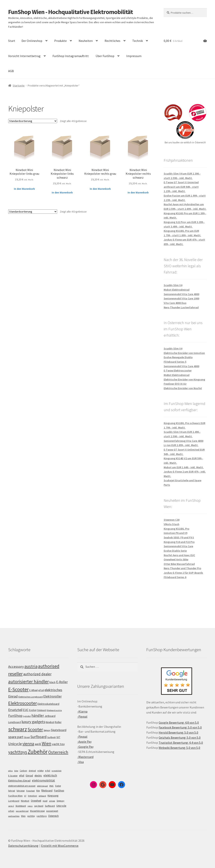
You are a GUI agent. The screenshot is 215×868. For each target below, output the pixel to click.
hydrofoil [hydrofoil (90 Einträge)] (27, 716)
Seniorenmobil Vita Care (178, 546)
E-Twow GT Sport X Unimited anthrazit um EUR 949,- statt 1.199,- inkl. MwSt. (181, 187)
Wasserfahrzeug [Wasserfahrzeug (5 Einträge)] (37, 811)
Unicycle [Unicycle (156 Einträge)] (15, 744)
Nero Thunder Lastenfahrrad (181, 307)
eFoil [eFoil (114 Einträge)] (41, 690)
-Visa (80, 762)
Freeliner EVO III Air (175, 384)
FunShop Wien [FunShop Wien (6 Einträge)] (15, 796)
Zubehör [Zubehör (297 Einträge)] (38, 752)
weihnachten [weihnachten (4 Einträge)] (14, 816)
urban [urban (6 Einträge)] (11, 811)
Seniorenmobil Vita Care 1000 (181, 298)
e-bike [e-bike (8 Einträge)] (40, 771)
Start (12, 41)
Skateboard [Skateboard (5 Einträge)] (21, 806)
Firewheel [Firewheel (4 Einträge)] (30, 791)
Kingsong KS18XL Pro (176, 529)
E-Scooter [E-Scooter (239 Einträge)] (18, 689)
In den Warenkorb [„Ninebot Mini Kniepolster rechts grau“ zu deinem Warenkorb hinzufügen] (100, 189)
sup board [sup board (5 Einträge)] (39, 806)
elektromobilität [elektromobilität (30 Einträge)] (44, 780)
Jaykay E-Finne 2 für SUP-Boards (183, 573)
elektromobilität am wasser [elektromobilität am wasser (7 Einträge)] (22, 786)
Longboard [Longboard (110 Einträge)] (15, 722)
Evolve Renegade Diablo (178, 357)
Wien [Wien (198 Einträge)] (47, 743)
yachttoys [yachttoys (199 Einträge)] (18, 752)
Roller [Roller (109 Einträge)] (58, 722)
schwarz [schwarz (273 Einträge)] (18, 729)
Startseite (19, 86)
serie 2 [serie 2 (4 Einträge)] (11, 806)
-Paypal (82, 716)
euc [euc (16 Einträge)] (52, 786)
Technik (138, 41)
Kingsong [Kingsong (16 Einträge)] (53, 796)
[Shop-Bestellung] (33, 121)
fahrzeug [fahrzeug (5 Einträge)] (21, 791)
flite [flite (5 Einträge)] (38, 791)
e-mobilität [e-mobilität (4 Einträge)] (57, 771)
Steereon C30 (172, 520)
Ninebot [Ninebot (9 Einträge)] (25, 801)
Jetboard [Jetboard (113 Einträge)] (50, 716)
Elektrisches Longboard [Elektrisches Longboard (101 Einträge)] (31, 697)
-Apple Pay (84, 742)
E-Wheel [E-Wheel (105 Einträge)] (33, 690)
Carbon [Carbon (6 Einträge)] (23, 771)
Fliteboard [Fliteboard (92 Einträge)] (41, 710)
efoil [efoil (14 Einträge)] (22, 775)
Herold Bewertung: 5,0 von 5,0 (178, 732)
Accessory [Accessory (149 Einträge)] (16, 666)
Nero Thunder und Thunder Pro (182, 568)
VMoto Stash (171, 524)
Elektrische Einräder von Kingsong (184, 379)
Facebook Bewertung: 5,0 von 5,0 (180, 727)
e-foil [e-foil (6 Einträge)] (48, 771)
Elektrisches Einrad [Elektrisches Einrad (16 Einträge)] (19, 781)
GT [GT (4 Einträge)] (25, 796)
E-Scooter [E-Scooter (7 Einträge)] (13, 776)
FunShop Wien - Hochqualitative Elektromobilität (71, 12)
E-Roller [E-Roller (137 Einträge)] (62, 682)
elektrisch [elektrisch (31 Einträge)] (50, 775)
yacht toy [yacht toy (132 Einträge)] (58, 744)
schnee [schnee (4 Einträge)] (52, 801)
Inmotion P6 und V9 (175, 533)
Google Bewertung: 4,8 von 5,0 (179, 722)
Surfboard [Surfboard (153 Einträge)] (39, 737)
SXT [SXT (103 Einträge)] (58, 737)
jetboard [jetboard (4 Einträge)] (42, 796)
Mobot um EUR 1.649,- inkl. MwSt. (184, 467)
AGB (11, 71)
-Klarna (82, 711)
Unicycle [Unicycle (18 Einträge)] (61, 806)
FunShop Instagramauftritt (71, 56)
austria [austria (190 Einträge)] (31, 666)
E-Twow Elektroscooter (178, 370)
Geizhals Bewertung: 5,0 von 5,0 (180, 737)
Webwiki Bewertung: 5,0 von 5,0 (179, 748)
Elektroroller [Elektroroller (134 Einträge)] (52, 696)
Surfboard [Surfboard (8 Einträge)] (50, 806)
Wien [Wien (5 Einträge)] (23, 816)
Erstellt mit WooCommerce (60, 846)
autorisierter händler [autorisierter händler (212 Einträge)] (28, 681)
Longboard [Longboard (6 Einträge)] (14, 801)
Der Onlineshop (32, 41)
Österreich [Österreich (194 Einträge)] (58, 752)
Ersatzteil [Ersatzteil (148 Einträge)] (15, 710)
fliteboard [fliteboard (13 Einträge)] (47, 791)
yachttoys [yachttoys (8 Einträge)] (42, 816)
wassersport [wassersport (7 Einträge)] (52, 811)
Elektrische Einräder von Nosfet (183, 388)
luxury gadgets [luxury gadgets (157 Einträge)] (33, 722)
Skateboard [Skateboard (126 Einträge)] (59, 730)
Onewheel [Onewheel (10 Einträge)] (36, 801)
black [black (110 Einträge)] (52, 682)
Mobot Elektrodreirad (177, 290)
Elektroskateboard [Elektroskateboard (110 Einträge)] (48, 704)
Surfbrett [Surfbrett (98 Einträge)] (52, 737)
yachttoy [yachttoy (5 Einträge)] (31, 816)
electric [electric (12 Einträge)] (38, 776)
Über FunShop (105, 56)
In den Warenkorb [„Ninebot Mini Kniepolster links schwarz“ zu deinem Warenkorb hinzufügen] (62, 192)
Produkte (60, 41)
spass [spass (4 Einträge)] (30, 806)
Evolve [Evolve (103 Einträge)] (33, 710)
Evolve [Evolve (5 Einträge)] (58, 786)
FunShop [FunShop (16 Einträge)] (59, 790)
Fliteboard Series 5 (175, 362)
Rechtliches (112, 41)
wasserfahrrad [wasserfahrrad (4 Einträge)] (22, 811)
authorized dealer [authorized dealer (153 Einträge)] (37, 674)
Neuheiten (86, 41)
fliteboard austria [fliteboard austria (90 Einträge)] (54, 710)
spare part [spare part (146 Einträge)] (16, 737)
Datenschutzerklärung (23, 846)
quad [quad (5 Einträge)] (45, 801)
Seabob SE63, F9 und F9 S (179, 537)
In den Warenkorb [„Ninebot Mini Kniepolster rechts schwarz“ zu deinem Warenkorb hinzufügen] (138, 192)
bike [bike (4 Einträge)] (16, 771)
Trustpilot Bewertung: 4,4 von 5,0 (181, 743)
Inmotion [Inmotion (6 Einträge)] (32, 796)
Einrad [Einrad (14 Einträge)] (29, 775)
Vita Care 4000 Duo (175, 303)
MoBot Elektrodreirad (177, 375)
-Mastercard (85, 757)
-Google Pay (85, 747)
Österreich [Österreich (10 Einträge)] (53, 816)
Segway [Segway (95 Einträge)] (47, 730)
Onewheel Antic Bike (176, 559)
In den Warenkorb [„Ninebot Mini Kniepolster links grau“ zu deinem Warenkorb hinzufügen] (24, 189)
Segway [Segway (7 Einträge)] (60, 801)
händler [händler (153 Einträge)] (38, 715)
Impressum (134, 56)
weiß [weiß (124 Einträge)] (38, 744)
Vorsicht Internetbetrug (24, 56)
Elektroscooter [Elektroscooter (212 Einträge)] (23, 703)
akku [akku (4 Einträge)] (10, 771)
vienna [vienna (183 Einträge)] (28, 744)
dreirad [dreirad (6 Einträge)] (32, 771)
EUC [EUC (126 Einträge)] (26, 710)
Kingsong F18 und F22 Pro (179, 542)
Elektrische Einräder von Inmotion (184, 353)
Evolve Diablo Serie (175, 551)
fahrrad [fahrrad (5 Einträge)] (12, 791)
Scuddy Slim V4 (173, 285)
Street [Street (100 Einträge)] (27, 737)
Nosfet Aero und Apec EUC (179, 555)
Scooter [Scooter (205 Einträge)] (35, 729)
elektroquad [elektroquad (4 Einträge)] (42, 786)
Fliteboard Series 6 (175, 577)
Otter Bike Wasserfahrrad (179, 564)
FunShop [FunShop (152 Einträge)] (15, 716)
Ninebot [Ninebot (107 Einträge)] (50, 722)
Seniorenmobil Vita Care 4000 (181, 294)
